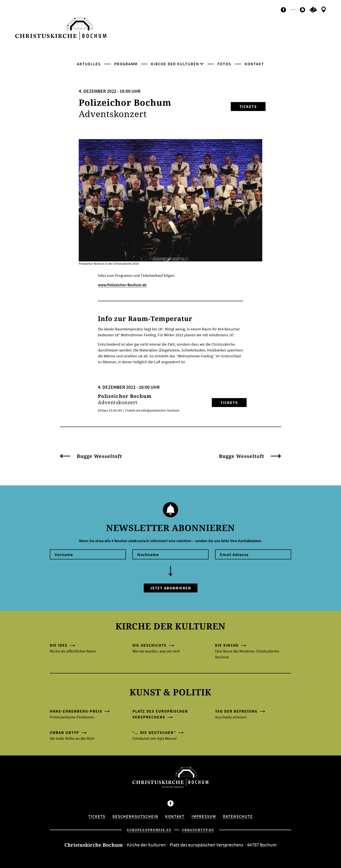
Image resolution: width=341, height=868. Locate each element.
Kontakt (254, 64)
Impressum (204, 816)
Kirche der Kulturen (175, 64)
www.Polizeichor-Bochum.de (122, 285)
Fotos (224, 64)
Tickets (248, 107)
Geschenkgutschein (135, 816)
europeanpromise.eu (149, 830)
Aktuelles (89, 64)
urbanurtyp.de (198, 830)
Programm (126, 64)
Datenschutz (238, 816)
